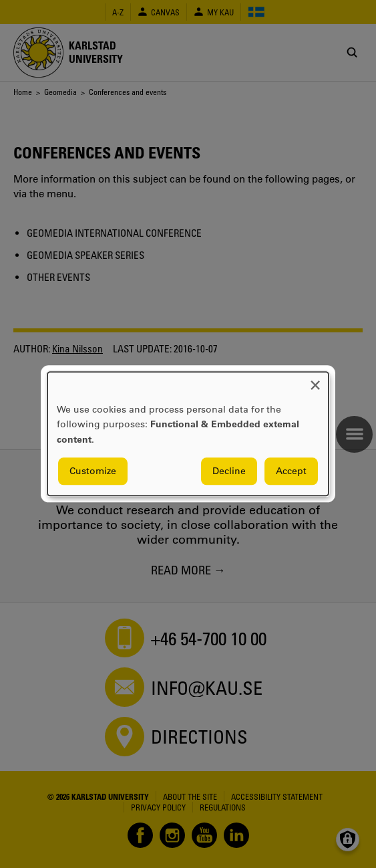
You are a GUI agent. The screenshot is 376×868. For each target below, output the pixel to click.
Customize (93, 471)
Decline (229, 471)
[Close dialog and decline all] (315, 380)
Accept (291, 471)
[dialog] (188, 434)
